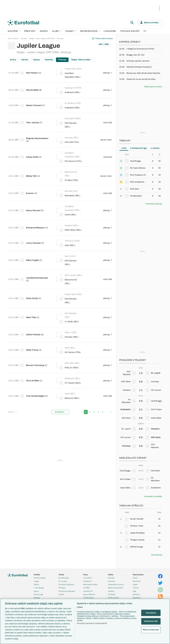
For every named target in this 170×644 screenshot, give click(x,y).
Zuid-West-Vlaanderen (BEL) (71, 77)
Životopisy (112, 594)
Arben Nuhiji (33, 280)
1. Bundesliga (39, 588)
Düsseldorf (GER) (71, 114)
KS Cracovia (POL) (68, 154)
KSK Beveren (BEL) (69, 120)
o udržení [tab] (155, 148)
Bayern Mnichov (89, 594)
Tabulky (25, 60)
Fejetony (111, 591)
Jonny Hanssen (34, 226)
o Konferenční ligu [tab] (139, 148)
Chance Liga (38, 594)
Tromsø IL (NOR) (70, 224)
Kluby (57, 31)
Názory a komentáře (115, 588)
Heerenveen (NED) (68, 69)
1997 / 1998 (105, 44)
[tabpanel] (141, 176)
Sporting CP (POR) (71, 88)
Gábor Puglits (33, 241)
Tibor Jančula (33, 118)
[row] (141, 161)
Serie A (36, 584)
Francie (136, 588)
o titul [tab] (124, 148)
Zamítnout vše (151, 621)
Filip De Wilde (33, 90)
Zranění (61, 594)
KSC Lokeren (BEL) (69, 255)
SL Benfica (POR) (71, 101)
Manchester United (90, 584)
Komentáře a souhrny (116, 584)
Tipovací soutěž (130, 31)
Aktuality (111, 578)
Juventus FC (88, 591)
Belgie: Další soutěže (83, 60)
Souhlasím (151, 613)
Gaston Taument (34, 103)
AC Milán (87, 588)
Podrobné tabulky (154, 204)
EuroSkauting (63, 578)
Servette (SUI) (69, 181)
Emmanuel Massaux (36, 213)
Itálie (134, 591)
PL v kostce (63, 581)
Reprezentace (90, 31)
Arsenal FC (87, 578)
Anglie (135, 584)
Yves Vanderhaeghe (36, 366)
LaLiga (36, 581)
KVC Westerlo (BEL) (69, 296)
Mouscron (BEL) (70, 368)
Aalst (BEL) (68, 228)
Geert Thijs (32, 299)
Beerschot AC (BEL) (69, 166)
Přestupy (30, 31)
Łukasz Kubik (33, 150)
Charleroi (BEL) (70, 211)
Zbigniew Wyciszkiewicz (38, 132)
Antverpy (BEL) (70, 131)
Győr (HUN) (68, 237)
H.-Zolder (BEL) (70, 303)
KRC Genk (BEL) (70, 337)
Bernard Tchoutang (36, 340)
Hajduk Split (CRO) (68, 276)
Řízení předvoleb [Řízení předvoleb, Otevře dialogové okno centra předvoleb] (151, 630)
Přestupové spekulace (67, 591)
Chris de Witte (33, 353)
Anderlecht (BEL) (71, 93)
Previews (111, 581)
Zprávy (13, 60)
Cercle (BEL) (69, 202)
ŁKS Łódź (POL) (70, 135)
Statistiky (49, 60)
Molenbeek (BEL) (71, 186)
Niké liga (37, 598)
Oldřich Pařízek (34, 314)
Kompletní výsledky (153, 496)
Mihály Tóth (32, 168)
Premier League (40, 578)
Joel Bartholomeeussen (38, 258)
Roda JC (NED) (70, 342)
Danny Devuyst (34, 198)
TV (145, 31)
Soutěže (14, 31)
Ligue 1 (36, 591)
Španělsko (137, 598)
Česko (135, 578)
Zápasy (44, 31)
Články (111, 575)
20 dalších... (60, 381)
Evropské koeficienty (66, 584)
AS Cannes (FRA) (71, 329)
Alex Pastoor (33, 74)
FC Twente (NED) (71, 355)
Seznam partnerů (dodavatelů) (92, 623)
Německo (136, 594)
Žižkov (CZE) (69, 311)
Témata (61, 575)
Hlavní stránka (13, 38)
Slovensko (137, 581)
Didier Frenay (33, 327)
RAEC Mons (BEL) (71, 215)
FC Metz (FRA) (70, 173)
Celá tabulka (157, 555)
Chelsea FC (88, 581)
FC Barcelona (88, 598)
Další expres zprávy (153, 87)
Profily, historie (113, 598)
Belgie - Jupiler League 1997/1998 (42, 38)
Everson (31, 183)
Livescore (110, 31)
